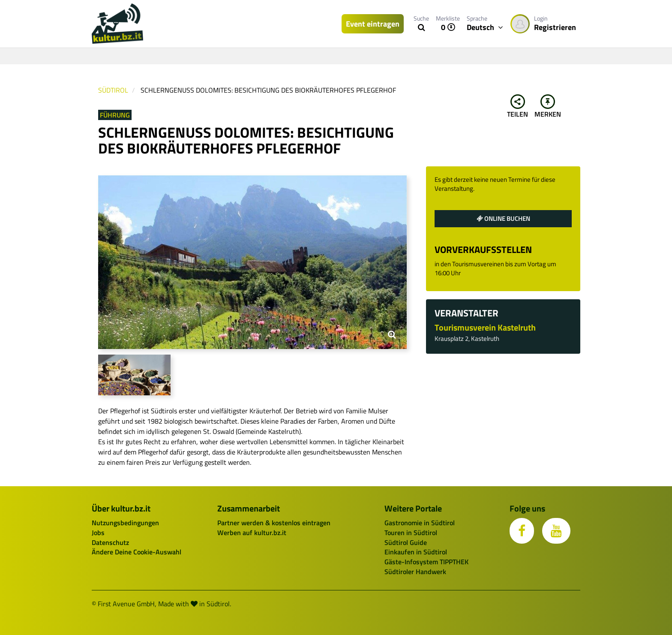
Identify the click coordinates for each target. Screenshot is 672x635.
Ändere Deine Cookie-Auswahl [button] (136, 552)
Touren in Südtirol (411, 533)
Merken (548, 107)
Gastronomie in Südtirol (420, 523)
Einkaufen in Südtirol (416, 552)
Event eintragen (373, 24)
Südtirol (113, 90)
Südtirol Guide (406, 542)
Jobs (98, 533)
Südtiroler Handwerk (415, 572)
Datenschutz (110, 542)
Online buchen (503, 218)
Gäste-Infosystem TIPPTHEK (426, 562)
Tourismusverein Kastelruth (485, 327)
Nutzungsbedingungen (125, 523)
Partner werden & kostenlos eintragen (274, 523)
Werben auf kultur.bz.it (252, 533)
